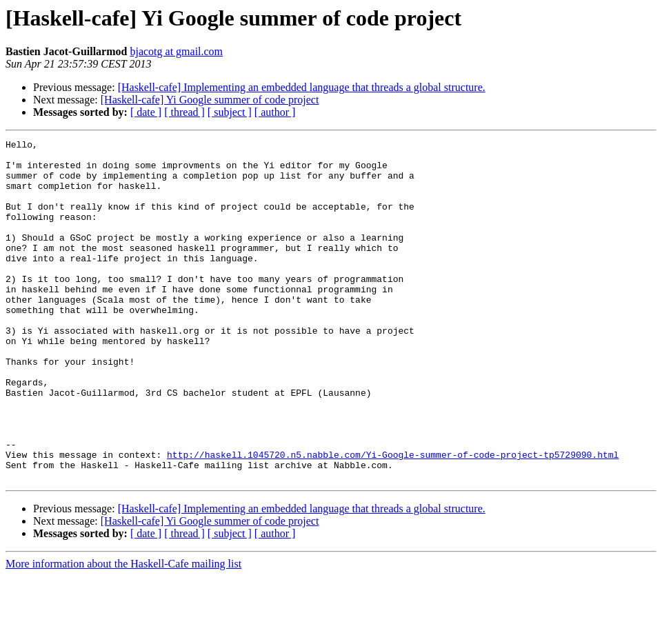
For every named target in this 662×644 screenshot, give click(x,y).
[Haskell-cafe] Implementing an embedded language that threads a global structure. (302, 87)
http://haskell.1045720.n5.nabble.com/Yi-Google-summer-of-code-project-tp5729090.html (393, 519)
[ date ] (146, 112)
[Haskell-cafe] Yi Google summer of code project (210, 100)
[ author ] (275, 112)
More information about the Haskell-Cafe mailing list (123, 632)
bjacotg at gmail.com (176, 51)
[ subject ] (230, 112)
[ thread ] (184, 112)
